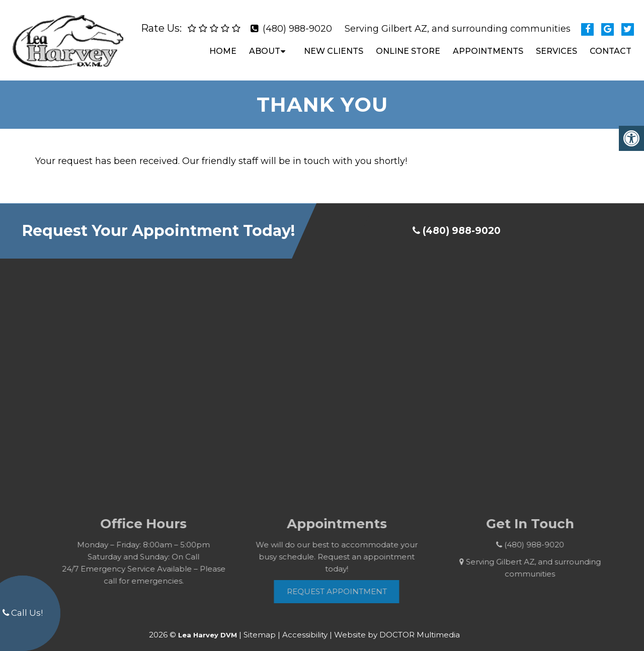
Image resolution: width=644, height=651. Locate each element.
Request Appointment (346, 583)
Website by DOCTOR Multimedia (397, 626)
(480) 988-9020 (297, 25)
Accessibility (305, 626)
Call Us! (23, 613)
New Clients (334, 47)
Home (223, 47)
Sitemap (260, 626)
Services (556, 47)
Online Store (408, 47)
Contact (611, 47)
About (265, 47)
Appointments (488, 47)
